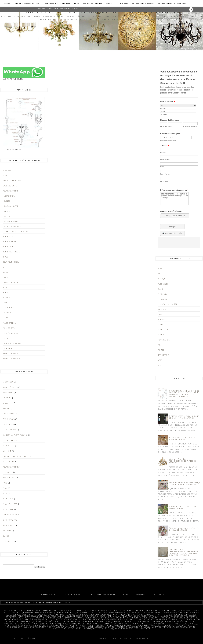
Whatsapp (124, 3)
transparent (164, 355)
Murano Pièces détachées (28, 3)
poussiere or (164, 340)
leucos (6, 536)
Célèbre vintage (9, 430)
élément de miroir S (11, 359)
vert (160, 360)
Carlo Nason (9, 414)
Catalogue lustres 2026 (143, 3)
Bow (5, 176)
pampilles (6, 303)
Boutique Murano (73, 594)
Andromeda (8, 382)
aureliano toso (10, 515)
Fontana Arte (9, 440)
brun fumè (163, 309)
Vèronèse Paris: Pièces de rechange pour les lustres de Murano (182, 461)
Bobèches (7, 171)
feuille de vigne (9, 242)
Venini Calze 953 (10, 504)
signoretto (8, 541)
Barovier (7, 409)
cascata (6, 211)
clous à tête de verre (12, 227)
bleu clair (162, 294)
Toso (5, 483)
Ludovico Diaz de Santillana (16, 456)
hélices (6, 293)
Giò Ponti (7, 451)
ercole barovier (10, 520)
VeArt (5, 488)
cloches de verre (10, 221)
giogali (6, 277)
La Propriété (158, 594)
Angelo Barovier (10, 387)
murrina (6, 298)
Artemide (6, 398)
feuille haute (8, 247)
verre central (9, 328)
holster (6, 287)
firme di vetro (9, 525)
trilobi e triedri (9, 323)
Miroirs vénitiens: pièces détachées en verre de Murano (184, 529)
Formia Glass (9, 446)
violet (161, 365)
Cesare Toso (8, 424)
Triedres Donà (9, 196)
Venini (5, 494)
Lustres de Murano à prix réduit (99, 3)
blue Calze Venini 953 (167, 304)
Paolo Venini (8, 462)
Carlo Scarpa (9, 419)
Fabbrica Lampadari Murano (15, 435)
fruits (5, 272)
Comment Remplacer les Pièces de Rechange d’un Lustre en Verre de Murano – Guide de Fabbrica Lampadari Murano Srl (184, 394)
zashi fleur (7, 349)
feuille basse (8, 237)
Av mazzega (8, 403)
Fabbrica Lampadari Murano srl (170, 638)
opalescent (163, 330)
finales (6, 257)
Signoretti (7, 472)
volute (6, 338)
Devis (77, 3)
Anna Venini (8, 393)
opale (160, 325)
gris (160, 315)
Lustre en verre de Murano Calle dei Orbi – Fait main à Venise (184, 417)
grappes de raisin (10, 282)
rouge (161, 350)
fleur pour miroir (11, 262)
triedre (6, 318)
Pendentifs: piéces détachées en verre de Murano (183, 508)
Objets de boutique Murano (102, 594)
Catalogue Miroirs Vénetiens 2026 (174, 3)
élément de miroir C (11, 354)
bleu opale (163, 299)
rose (160, 345)
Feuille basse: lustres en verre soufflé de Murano (182, 439)
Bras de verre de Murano (14, 181)
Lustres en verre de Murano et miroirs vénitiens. (67, 638)
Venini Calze (8, 499)
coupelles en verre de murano (16, 232)
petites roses (8, 308)
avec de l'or (163, 284)
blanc (161, 289)
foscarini (7, 531)
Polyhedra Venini (10, 191)
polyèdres (7, 313)
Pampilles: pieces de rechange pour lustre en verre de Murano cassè (184, 483)
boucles (6, 201)
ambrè (161, 274)
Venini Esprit (8, 510)
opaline (161, 335)
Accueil (8, 3)
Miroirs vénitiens (49, 594)
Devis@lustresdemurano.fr (58, 3)
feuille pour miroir (11, 252)
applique (162, 279)
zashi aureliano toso (12, 343)
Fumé (160, 269)
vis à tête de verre (11, 333)
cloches (6, 216)
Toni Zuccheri (9, 478)
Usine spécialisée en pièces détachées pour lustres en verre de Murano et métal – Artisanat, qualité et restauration (184, 552)
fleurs (5, 267)
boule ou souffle (10, 206)
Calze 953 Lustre (10, 186)
